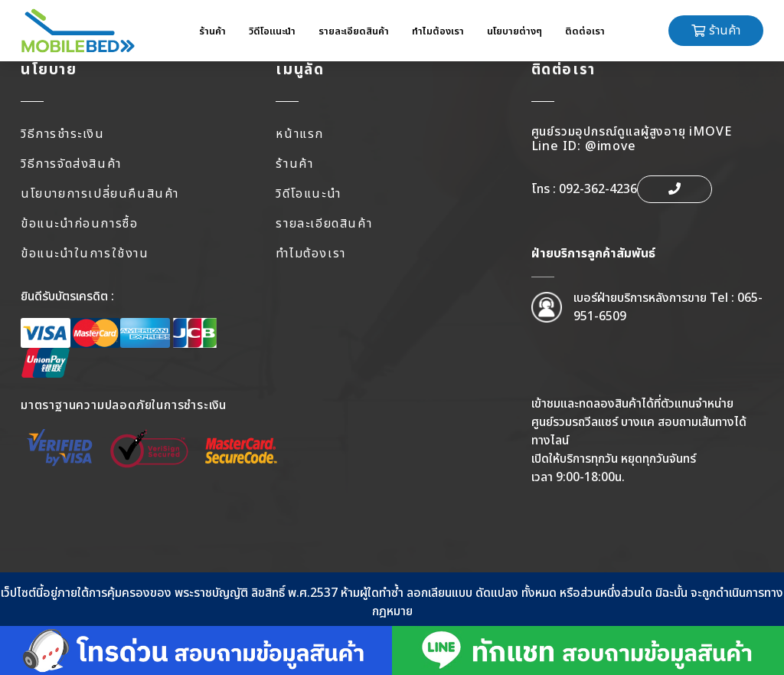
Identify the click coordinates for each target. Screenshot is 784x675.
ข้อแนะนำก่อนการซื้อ (79, 224)
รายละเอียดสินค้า (354, 31)
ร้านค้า (212, 31)
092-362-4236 (598, 189)
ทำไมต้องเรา (438, 31)
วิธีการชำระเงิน (63, 134)
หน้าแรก (300, 134)
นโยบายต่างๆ (514, 31)
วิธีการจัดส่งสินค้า (71, 164)
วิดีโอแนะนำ (272, 31)
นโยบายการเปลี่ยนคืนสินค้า (100, 194)
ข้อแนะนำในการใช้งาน (85, 254)
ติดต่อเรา (585, 31)
